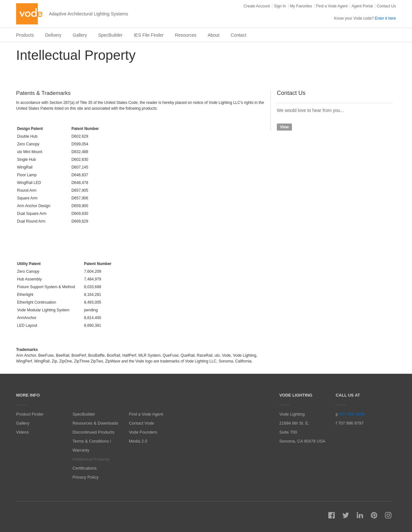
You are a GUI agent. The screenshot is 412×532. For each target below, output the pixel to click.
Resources (186, 35)
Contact (239, 35)
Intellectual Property (91, 459)
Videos (23, 432)
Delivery (53, 35)
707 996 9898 (352, 414)
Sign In (280, 6)
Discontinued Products (93, 432)
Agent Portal (362, 6)
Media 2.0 (138, 441)
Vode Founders (143, 432)
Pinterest (374, 515)
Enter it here (385, 18)
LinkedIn (360, 515)
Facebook (332, 515)
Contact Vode (141, 423)
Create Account (257, 6)
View (284, 127)
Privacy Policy (85, 477)
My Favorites (301, 6)
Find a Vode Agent (332, 6)
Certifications (84, 468)
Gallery (80, 35)
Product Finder (30, 414)
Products (25, 35)
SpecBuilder (110, 35)
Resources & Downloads (95, 423)
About (214, 35)
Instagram (388, 515)
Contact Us (386, 6)
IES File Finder (149, 35)
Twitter (346, 515)
